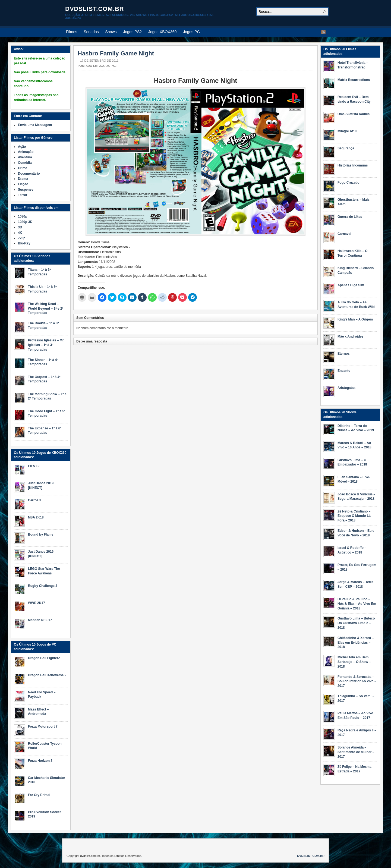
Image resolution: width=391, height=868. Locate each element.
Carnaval (344, 234)
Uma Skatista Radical (354, 114)
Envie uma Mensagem (35, 125)
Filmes (72, 32)
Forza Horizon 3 (40, 761)
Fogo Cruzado (349, 183)
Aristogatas (346, 388)
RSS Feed (323, 32)
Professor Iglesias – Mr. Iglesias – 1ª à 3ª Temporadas (46, 345)
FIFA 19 (34, 466)
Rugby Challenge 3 (43, 586)
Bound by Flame (41, 534)
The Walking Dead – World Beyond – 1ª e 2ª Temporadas (46, 309)
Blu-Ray (24, 243)
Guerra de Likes (350, 217)
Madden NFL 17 (40, 620)
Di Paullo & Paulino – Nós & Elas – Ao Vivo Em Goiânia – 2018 (357, 604)
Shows (111, 32)
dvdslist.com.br (95, 9)
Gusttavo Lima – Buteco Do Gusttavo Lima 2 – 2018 (356, 623)
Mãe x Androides (351, 336)
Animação (26, 152)
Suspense (26, 190)
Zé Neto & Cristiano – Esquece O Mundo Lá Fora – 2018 (354, 516)
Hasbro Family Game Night (116, 53)
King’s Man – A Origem (355, 319)
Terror (23, 195)
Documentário (29, 174)
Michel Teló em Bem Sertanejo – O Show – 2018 (354, 662)
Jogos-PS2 (133, 32)
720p (22, 238)
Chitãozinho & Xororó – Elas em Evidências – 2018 (356, 643)
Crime (23, 168)
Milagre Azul (347, 131)
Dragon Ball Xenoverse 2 (47, 675)
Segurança (346, 148)
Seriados (91, 32)
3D (20, 227)
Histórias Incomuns (353, 165)
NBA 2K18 (36, 517)
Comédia (25, 163)
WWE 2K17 (37, 603)
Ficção (23, 184)
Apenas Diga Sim (351, 285)
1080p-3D (25, 222)
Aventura (25, 157)
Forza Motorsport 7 (43, 727)
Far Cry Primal (39, 795)
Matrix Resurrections (354, 80)
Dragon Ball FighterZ (44, 658)
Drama (23, 179)
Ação (22, 147)
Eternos (344, 354)
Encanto (344, 371)
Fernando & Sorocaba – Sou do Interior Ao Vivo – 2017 (357, 681)
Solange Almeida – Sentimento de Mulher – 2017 (356, 752)
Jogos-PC (191, 32)
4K (20, 233)
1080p (23, 216)
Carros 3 (35, 500)
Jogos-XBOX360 (162, 32)
